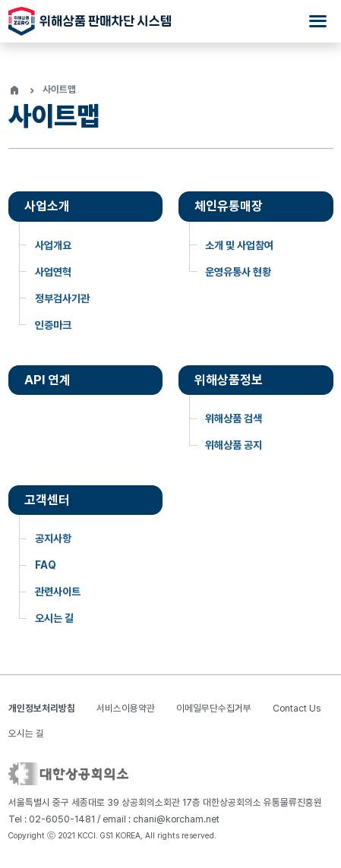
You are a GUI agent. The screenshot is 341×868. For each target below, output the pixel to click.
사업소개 (47, 206)
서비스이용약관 (126, 708)
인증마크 (53, 325)
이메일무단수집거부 (214, 708)
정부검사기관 (62, 298)
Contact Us (297, 708)
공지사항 (53, 538)
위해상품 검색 (234, 418)
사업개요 (53, 245)
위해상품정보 (229, 380)
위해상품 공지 (234, 445)
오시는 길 (54, 618)
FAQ (46, 565)
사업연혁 (53, 272)
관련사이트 (58, 592)
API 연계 (47, 380)
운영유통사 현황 (238, 272)
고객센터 (47, 500)
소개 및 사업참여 (239, 245)
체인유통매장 (229, 206)
